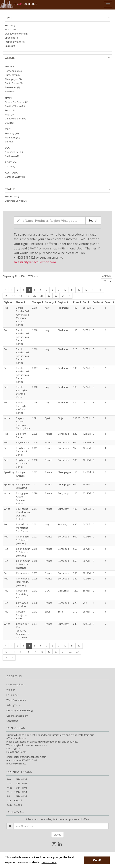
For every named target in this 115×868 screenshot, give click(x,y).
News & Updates (16, 684)
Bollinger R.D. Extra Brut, (23, 486)
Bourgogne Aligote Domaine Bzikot (22, 498)
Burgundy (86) (13, 75)
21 (42, 296)
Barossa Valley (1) (15, 177)
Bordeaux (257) (13, 71)
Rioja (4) (9, 115)
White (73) (10, 29)
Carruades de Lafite (22, 605)
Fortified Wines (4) (15, 42)
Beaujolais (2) (12, 87)
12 (79, 290)
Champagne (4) (13, 79)
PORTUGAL (11, 162)
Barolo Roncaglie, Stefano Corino (22, 392)
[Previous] (6, 290)
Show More (10, 91)
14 (93, 290)
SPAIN (8, 98)
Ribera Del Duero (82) (17, 102)
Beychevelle (23, 442)
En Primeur (12, 695)
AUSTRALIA (11, 173)
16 (6, 296)
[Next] (70, 296)
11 (72, 290)
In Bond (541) (12, 197)
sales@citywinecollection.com (35, 262)
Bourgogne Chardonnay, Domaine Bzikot (23, 514)
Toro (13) (10, 110)
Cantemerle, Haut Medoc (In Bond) (23, 582)
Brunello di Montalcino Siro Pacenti (23, 528)
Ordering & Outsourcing (19, 710)
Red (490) (10, 25)
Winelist (11, 690)
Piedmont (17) (12, 138)
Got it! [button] (97, 860)
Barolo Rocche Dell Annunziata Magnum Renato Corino (22, 316)
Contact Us (12, 721)
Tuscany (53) (12, 133)
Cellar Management (17, 716)
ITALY (8, 129)
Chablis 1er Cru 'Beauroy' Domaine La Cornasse (23, 631)
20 (35, 296)
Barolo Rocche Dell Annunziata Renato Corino (22, 337)
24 (63, 296)
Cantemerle (23, 573)
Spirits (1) (10, 46)
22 (49, 296)
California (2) (12, 156)
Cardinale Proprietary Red (22, 594)
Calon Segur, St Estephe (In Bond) (23, 540)
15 (100, 290)
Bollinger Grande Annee (21, 476)
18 (20, 296)
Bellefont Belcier (21, 435)
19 (28, 296)
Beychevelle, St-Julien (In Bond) (23, 451)
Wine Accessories (16, 700)
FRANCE (10, 67)
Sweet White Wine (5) (16, 34)
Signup (57, 835)
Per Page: (106, 276)
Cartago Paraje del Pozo (22, 615)
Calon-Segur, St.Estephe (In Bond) (23, 552)
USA (7, 148)
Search (93, 220)
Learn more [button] (49, 862)
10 (65, 290)
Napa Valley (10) (14, 152)
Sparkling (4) (11, 38)
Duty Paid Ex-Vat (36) (16, 201)
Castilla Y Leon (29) (15, 106)
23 (56, 296)
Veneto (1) (10, 142)
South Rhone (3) (14, 83)
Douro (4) (10, 166)
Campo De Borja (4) (15, 119)
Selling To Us (13, 705)
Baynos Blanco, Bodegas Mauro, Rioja (23, 423)
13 (86, 290)
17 (13, 296)
